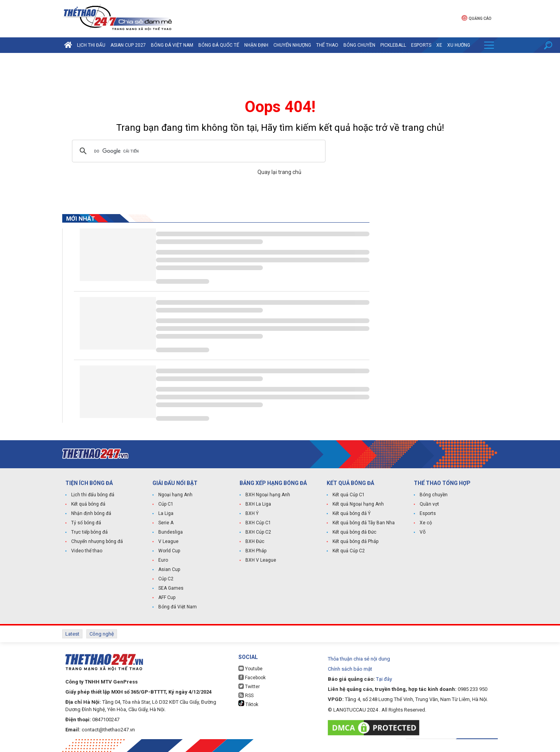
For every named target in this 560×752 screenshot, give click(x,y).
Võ (423, 532)
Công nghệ (102, 634)
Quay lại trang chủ (280, 172)
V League (168, 541)
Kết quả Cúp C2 (349, 551)
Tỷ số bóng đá (86, 523)
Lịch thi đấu (91, 45)
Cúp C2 (166, 579)
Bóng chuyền (359, 45)
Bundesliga (171, 532)
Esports (421, 45)
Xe (439, 45)
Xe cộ (426, 523)
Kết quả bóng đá (88, 504)
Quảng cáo (476, 18)
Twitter (249, 686)
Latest (72, 634)
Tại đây (384, 679)
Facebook (252, 677)
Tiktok (248, 704)
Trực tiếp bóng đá (89, 532)
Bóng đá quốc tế (219, 45)
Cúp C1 (166, 504)
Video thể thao (87, 551)
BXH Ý (252, 513)
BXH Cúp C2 (258, 532)
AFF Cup (167, 597)
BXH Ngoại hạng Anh (268, 495)
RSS (246, 695)
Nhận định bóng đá (91, 513)
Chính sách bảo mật (350, 669)
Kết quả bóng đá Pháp (355, 541)
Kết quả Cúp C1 (349, 495)
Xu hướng (459, 45)
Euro (163, 560)
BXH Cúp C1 (258, 523)
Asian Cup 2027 (128, 45)
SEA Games (171, 588)
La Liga (166, 513)
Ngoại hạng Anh (175, 495)
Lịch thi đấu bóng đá (93, 495)
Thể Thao (327, 45)
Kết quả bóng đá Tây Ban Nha (364, 523)
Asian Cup (169, 569)
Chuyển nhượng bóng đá (97, 541)
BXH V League (261, 560)
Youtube (250, 669)
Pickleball (393, 45)
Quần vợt (429, 504)
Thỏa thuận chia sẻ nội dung (359, 659)
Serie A (166, 523)
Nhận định (256, 45)
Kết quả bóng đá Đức (354, 532)
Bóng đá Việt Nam (172, 45)
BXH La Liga (258, 504)
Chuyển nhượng (292, 45)
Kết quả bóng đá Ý (352, 513)
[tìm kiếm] (198, 151)
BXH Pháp (256, 551)
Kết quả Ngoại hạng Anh (358, 504)
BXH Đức (255, 541)
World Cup (169, 551)
